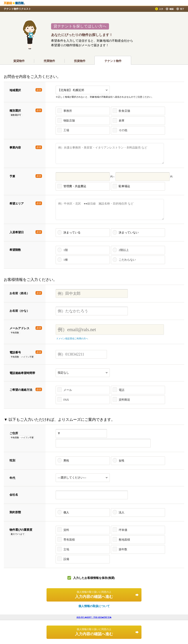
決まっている (72, 233)
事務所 (68, 111)
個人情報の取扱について (94, 606)
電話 (122, 390)
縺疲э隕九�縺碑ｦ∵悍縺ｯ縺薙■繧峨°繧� (94, 617)
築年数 (123, 549)
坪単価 (123, 530)
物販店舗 (69, 121)
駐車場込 (124, 186)
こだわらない (127, 260)
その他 (123, 130)
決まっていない (129, 233)
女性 (122, 461)
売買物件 (49, 61)
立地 (66, 549)
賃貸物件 (19, 61)
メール (68, 390)
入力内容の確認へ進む (94, 594)
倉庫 (122, 121)
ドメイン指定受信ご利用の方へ (72, 339)
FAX (66, 400)
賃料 (66, 530)
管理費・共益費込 (75, 186)
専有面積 (69, 540)
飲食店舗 (124, 111)
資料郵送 (124, 400)
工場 (66, 130)
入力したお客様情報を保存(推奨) (94, 578)
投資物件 (80, 61)
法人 (122, 512)
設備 (66, 559)
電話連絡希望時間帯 (22, 373)
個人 (66, 512)
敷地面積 (124, 540)
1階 (66, 250)
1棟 (66, 260)
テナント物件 (113, 61)
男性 (66, 461)
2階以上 (124, 250)
